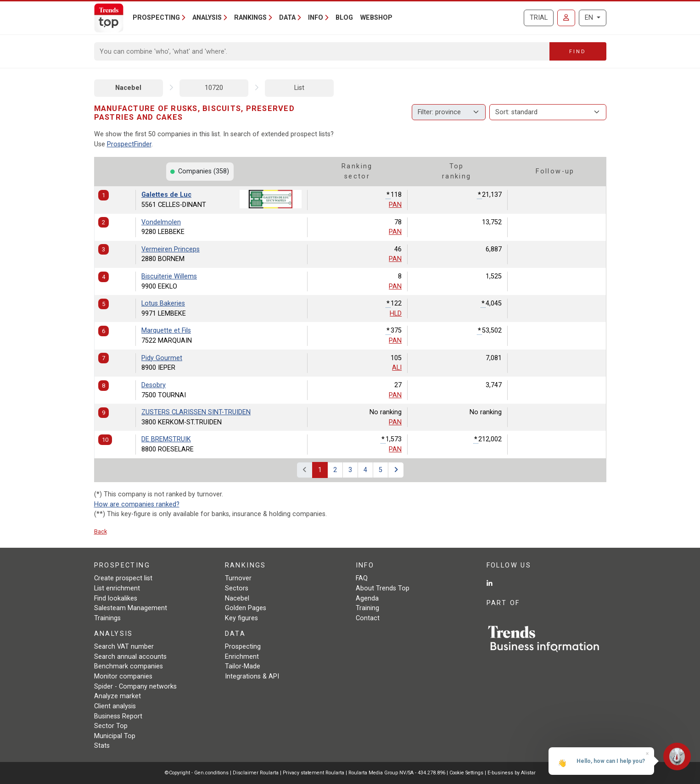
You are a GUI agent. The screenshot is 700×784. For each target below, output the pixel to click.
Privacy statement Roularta (314, 773)
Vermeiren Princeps (171, 249)
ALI (397, 368)
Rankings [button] (250, 18)
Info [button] (316, 18)
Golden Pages (246, 608)
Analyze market (118, 696)
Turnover (238, 578)
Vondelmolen (161, 222)
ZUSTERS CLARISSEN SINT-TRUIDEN (196, 412)
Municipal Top (115, 736)
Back (101, 531)
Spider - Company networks (135, 687)
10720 (214, 88)
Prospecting (243, 647)
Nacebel (128, 88)
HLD (396, 314)
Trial (539, 18)
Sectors (237, 588)
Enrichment (242, 657)
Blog (344, 18)
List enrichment (117, 588)
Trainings (107, 618)
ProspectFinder (129, 144)
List (299, 88)
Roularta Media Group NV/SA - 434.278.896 (398, 773)
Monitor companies (123, 676)
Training (367, 608)
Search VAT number (124, 647)
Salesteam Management (131, 608)
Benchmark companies (129, 666)
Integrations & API (252, 676)
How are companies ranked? (137, 504)
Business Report (118, 716)
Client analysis (115, 706)
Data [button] (287, 18)
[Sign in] (566, 18)
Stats (102, 746)
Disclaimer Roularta (256, 773)
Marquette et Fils (166, 331)
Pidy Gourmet (162, 358)
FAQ (362, 578)
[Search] (322, 51)
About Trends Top (383, 588)
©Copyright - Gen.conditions (197, 773)
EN (590, 18)
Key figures (241, 618)
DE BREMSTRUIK (166, 439)
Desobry (154, 385)
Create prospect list (123, 578)
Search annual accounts (130, 657)
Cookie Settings (467, 773)
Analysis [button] (207, 18)
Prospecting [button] (156, 18)
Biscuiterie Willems (169, 276)
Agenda (367, 598)
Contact (368, 618)
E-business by (512, 773)
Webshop (376, 18)
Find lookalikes (116, 598)
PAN (395, 205)
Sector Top (111, 726)
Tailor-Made (243, 666)
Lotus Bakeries (163, 303)
